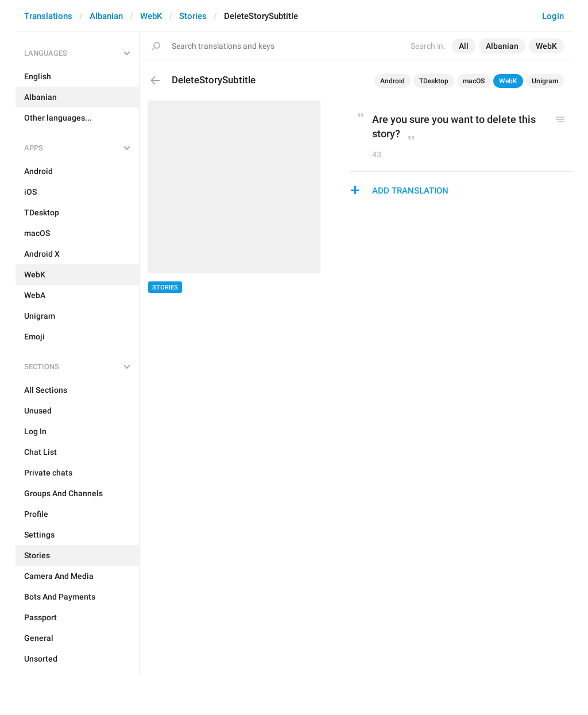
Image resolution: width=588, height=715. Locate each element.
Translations (48, 16)
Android (392, 81)
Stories (193, 16)
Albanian (106, 16)
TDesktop (434, 81)
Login (553, 16)
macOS (474, 81)
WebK (151, 16)
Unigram (545, 81)
